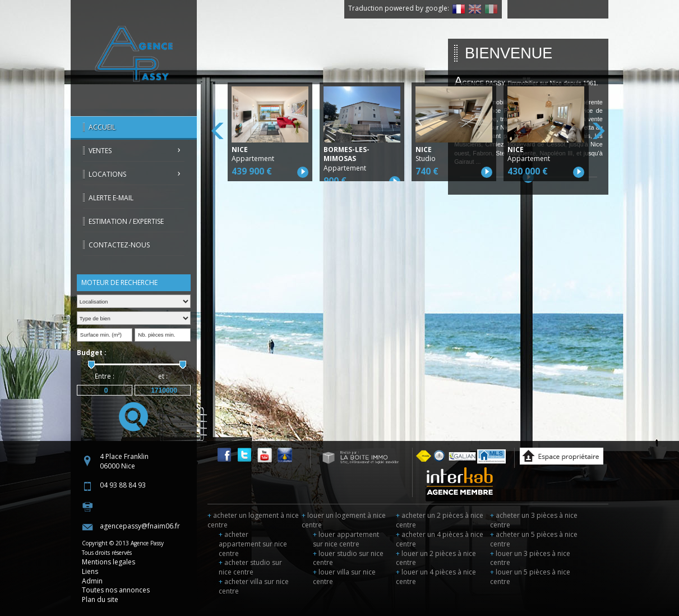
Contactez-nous (119, 245)
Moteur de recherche (119, 282)
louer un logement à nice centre (344, 520)
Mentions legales (108, 562)
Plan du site (100, 599)
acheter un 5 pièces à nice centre (534, 539)
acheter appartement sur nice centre (253, 544)
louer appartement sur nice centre (346, 539)
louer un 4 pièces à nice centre (436, 577)
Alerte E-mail (111, 198)
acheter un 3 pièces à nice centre (534, 520)
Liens (90, 571)
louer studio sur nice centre (348, 558)
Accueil (102, 127)
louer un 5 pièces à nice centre (530, 577)
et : (163, 376)
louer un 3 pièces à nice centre (530, 558)
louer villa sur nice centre (344, 577)
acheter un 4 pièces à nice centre (440, 539)
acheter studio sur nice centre (250, 567)
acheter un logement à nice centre (253, 520)
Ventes (100, 151)
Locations (107, 174)
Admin (92, 581)
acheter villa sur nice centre (254, 586)
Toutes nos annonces (116, 590)
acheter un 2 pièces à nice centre (440, 520)
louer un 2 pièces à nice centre (436, 558)
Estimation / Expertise (126, 221)
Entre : (105, 376)
